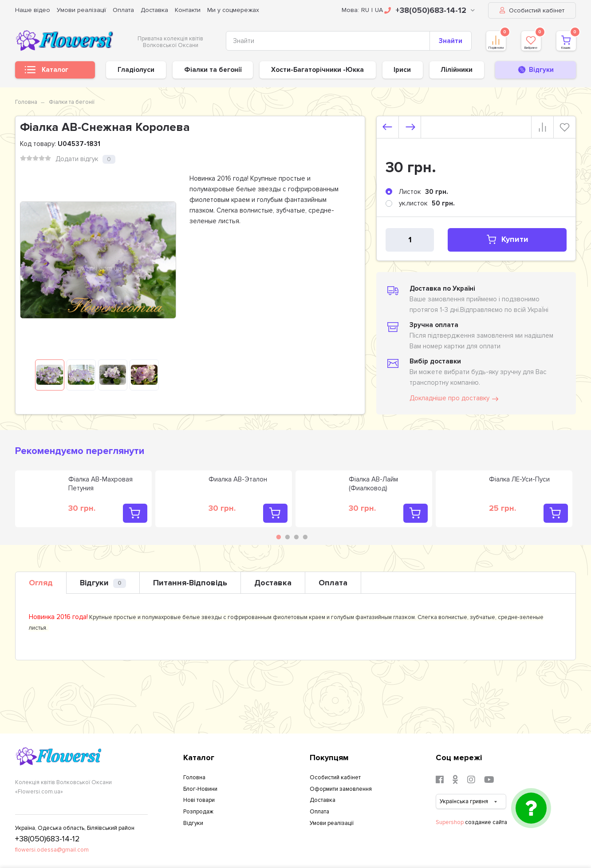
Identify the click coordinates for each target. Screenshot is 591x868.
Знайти (451, 41)
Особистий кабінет (532, 10)
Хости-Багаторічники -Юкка (317, 70)
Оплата (123, 10)
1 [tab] (279, 537)
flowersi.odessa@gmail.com (52, 850)
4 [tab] (305, 537)
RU (365, 10)
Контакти (188, 10)
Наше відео (33, 10)
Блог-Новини (200, 789)
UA (379, 10)
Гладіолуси (136, 70)
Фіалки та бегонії (213, 70)
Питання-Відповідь (190, 583)
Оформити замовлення (341, 789)
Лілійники (457, 70)
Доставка (154, 10)
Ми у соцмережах (233, 10)
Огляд (41, 583)
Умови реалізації (81, 10)
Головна (26, 102)
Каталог (47, 72)
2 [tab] (288, 537)
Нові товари (199, 800)
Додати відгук (77, 159)
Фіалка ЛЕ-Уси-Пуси (519, 479)
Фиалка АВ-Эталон (238, 479)
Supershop (450, 822)
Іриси (402, 70)
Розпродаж (198, 812)
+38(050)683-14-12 (429, 10)
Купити (490, 239)
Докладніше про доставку (455, 398)
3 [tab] (296, 537)
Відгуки (103, 583)
